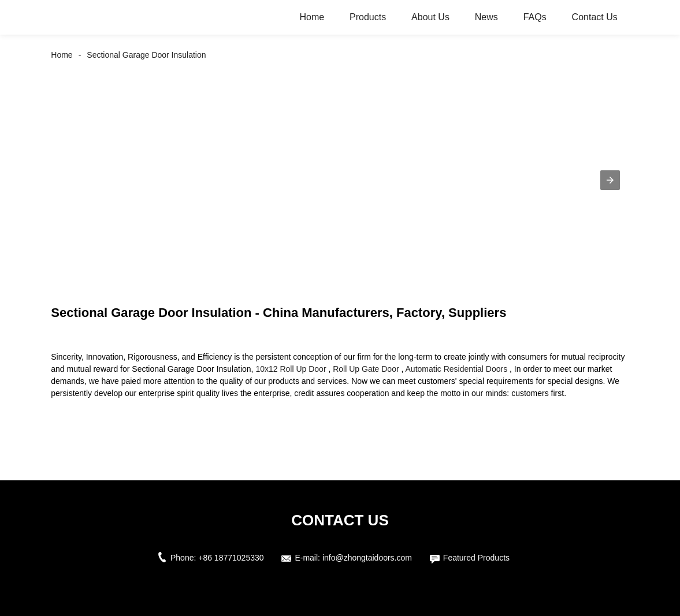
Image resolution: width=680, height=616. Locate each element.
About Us (430, 17)
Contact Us (595, 17)
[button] (610, 180)
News (486, 17)
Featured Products (476, 558)
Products (368, 17)
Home (312, 17)
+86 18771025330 (231, 558)
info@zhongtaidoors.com (367, 558)
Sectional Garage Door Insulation (146, 55)
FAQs (535, 17)
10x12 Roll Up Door (291, 369)
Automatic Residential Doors (457, 369)
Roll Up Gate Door (366, 369)
